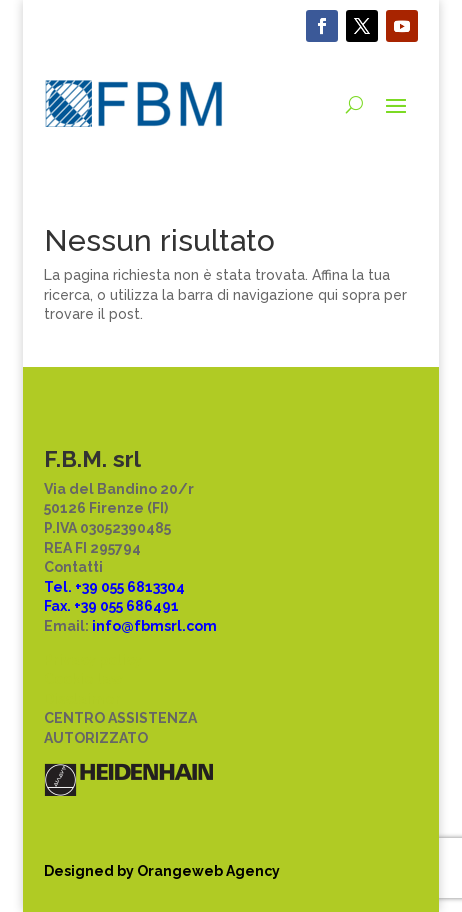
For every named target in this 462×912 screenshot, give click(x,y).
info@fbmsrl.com (154, 626)
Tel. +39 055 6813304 (114, 587)
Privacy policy (93, 660)
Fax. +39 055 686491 (111, 606)
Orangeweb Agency (208, 871)
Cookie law (83, 679)
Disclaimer (82, 699)
